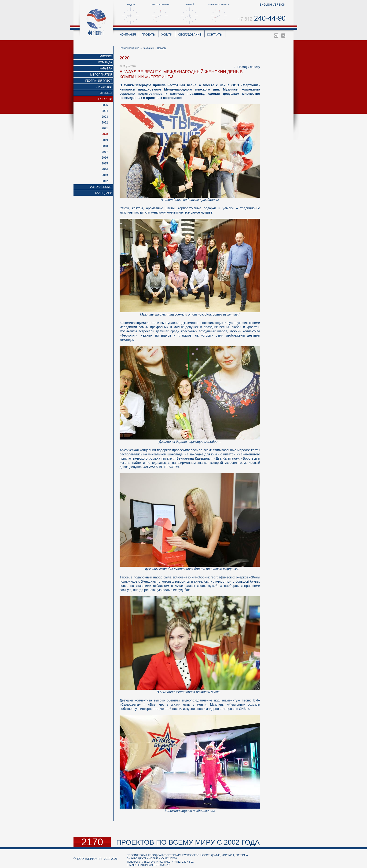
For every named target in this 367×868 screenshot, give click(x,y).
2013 (105, 175)
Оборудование (190, 35)
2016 (105, 158)
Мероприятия (101, 75)
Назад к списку (249, 67)
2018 (105, 146)
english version (272, 5)
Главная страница (129, 48)
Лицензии (104, 87)
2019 (105, 140)
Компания (128, 35)
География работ (99, 81)
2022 (105, 123)
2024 (105, 111)
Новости (105, 99)
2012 (105, 181)
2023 (105, 117)
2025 (105, 105)
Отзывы (106, 93)
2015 (105, 163)
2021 (105, 128)
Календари (104, 193)
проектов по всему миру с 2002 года (188, 842)
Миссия (106, 56)
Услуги (167, 35)
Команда (105, 62)
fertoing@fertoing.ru (153, 865)
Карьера (106, 69)
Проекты (149, 35)
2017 (105, 152)
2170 (92, 842)
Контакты (215, 35)
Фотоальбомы (101, 187)
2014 (105, 169)
